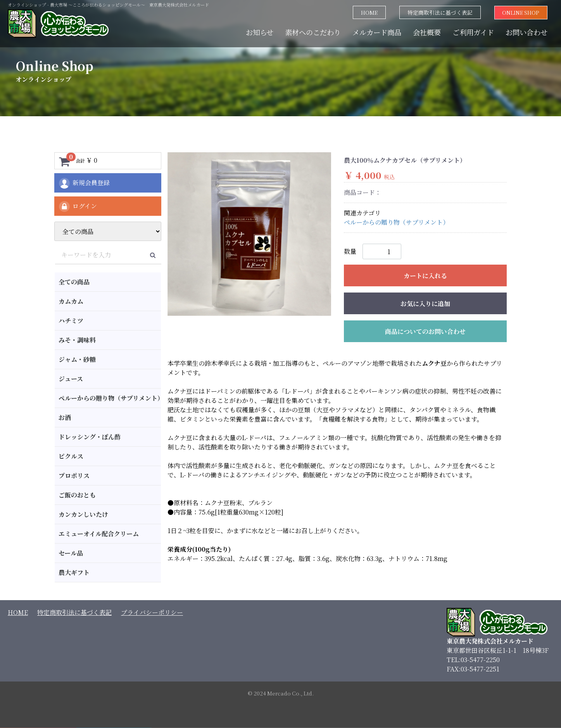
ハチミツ (71, 321)
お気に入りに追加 (425, 304)
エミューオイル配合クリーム (99, 534)
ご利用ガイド (473, 32)
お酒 (65, 417)
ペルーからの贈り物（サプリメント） (110, 398)
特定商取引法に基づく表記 (440, 12)
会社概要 (427, 32)
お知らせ (260, 32)
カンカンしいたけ (83, 514)
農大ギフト (74, 572)
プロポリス (74, 476)
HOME (369, 12)
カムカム (71, 301)
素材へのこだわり (313, 32)
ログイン (78, 207)
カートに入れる (425, 276)
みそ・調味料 (77, 340)
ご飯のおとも (77, 495)
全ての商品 (74, 282)
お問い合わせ (526, 32)
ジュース (71, 379)
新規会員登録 (84, 183)
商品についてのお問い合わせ (425, 331)
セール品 (71, 553)
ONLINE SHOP (521, 12)
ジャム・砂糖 (77, 359)
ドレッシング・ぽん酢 (90, 437)
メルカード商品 (377, 32)
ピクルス (71, 456)
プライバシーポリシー (152, 612)
